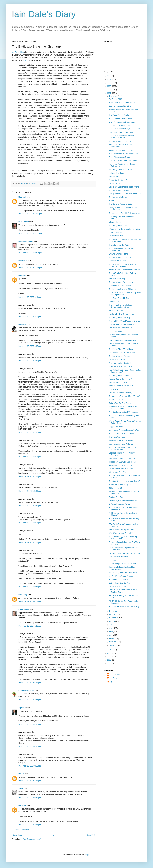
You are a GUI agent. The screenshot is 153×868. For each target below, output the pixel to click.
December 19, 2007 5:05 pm (30, 724)
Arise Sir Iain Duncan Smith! (120, 125)
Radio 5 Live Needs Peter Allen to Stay (124, 607)
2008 (109, 90)
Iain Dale (113, 678)
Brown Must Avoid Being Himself (122, 366)
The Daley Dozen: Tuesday (120, 318)
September (114, 618)
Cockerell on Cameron (118, 261)
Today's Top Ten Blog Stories (120, 403)
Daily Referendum (26, 241)
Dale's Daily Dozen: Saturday (120, 393)
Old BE (21, 774)
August (112, 621)
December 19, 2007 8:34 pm (30, 781)
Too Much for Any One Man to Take (123, 462)
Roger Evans (24, 609)
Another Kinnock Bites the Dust (121, 386)
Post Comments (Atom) (32, 839)
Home (54, 835)
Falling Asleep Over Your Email (121, 132)
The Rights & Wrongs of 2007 (120, 204)
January (113, 645)
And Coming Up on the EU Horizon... (123, 412)
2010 (109, 83)
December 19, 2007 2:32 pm (30, 506)
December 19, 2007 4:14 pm (30, 601)
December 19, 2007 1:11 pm (30, 297)
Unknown (22, 806)
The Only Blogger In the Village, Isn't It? (124, 481)
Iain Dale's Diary (44, 14)
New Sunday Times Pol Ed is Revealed (124, 573)
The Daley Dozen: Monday (119, 356)
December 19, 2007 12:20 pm (30, 214)
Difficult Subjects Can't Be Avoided (122, 564)
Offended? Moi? (115, 302)
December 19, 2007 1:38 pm (30, 361)
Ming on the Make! (116, 222)
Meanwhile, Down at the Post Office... (124, 501)
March (112, 639)
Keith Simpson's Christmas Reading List (125, 270)
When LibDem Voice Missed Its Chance (124, 321)
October (113, 614)
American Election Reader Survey (122, 363)
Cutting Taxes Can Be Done (120, 583)
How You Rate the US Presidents (122, 353)
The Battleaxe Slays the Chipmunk (122, 289)
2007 (109, 93)
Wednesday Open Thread (119, 472)
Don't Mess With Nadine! (119, 557)
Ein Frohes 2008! (116, 99)
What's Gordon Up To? (118, 180)
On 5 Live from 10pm (117, 360)
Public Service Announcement (121, 286)
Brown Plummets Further (119, 254)
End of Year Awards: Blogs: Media (122, 122)
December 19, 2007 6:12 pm (30, 766)
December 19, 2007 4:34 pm (30, 683)
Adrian (21, 788)
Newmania (23, 325)
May (111, 632)
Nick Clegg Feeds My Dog (119, 298)
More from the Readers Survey (121, 440)
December (114, 96)
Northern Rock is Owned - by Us (122, 314)
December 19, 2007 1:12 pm (30, 317)
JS (111, 682)
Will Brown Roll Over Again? (120, 485)
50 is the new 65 (115, 488)
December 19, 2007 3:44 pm (30, 587)
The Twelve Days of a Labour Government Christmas (120, 306)
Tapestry (22, 708)
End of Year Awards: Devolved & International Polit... (122, 137)
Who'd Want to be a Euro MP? (121, 533)
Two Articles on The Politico (120, 245)
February (113, 642)
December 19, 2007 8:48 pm (30, 798)
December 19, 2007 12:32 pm (30, 233)
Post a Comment (22, 830)
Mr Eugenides (18, 52)
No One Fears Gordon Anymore (121, 576)
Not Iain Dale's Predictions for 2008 (123, 103)
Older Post (91, 835)
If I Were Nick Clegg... (117, 311)
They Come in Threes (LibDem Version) (124, 396)
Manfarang (23, 595)
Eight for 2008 (114, 183)
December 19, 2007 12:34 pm (30, 253)
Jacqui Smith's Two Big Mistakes (122, 465)
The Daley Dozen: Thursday (120, 141)
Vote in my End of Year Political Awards (124, 187)
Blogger (87, 855)
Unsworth (22, 197)
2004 (109, 657)
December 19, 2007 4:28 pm (30, 626)
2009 (109, 86)
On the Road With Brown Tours (121, 469)
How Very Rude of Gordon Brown (122, 434)
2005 (109, 653)
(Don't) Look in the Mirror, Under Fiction (124, 229)
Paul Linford (24, 222)
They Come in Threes (117, 400)
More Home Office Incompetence (122, 459)
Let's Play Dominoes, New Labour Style (124, 553)
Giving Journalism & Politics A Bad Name (125, 194)
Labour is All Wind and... (118, 587)
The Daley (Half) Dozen (118, 197)
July (111, 625)
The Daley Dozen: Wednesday (121, 282)
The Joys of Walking (117, 279)
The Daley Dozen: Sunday (119, 115)
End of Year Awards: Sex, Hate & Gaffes (125, 129)
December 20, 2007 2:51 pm (30, 825)
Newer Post (17, 835)
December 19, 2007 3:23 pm (30, 542)
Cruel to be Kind (115, 232)
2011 (109, 79)
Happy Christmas (116, 176)
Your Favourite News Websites (121, 444)
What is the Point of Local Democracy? (124, 154)
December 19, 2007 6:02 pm (30, 746)
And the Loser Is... (116, 331)
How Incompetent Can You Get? (121, 324)
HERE (25, 60)
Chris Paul (23, 261)
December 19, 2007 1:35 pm (30, 346)
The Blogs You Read (117, 437)
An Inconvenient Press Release (121, 118)
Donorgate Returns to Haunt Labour (123, 161)
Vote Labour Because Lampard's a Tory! (125, 430)
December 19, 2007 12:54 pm (30, 268)
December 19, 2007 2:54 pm (30, 523)
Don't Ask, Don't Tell (117, 389)
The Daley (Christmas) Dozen (120, 170)
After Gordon (114, 560)
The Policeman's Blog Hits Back (121, 530)
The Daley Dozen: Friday (119, 226)
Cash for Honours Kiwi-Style (120, 106)
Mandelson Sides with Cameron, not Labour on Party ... (123, 408)
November (114, 611)
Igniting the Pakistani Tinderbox (121, 150)
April (111, 635)
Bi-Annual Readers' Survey (119, 504)
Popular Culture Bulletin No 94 (121, 379)
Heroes (112, 201)
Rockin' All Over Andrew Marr (120, 328)
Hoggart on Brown (116, 427)
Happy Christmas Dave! (118, 382)
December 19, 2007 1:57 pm (30, 457)
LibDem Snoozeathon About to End (123, 340)
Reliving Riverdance (117, 173)
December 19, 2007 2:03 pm (30, 476)
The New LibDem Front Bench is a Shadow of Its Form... (122, 265)
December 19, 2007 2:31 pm (30, 491)
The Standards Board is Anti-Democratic (125, 213)
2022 (109, 76)
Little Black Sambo (26, 691)
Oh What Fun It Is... (117, 236)
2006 (109, 650)
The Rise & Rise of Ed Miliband (121, 349)
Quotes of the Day (116, 497)
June (111, 628)
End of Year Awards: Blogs (119, 157)
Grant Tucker (115, 674)
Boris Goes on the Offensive (120, 580)
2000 (109, 664)
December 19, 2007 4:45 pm (30, 700)
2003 (109, 660)
